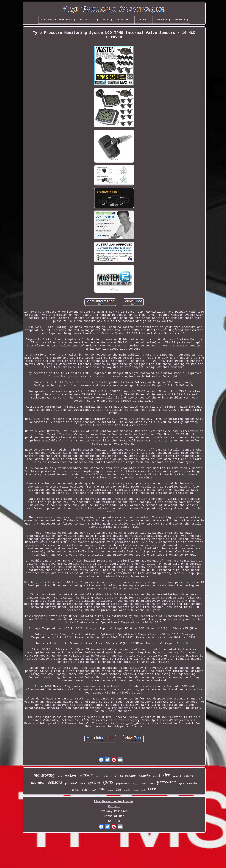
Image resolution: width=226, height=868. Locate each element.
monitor (38, 782)
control (177, 776)
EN (110, 821)
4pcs (182, 783)
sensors (55, 782)
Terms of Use (114, 816)
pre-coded (71, 783)
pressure (166, 782)
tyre (152, 788)
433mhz (144, 776)
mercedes (192, 783)
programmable (123, 783)
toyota (76, 790)
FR (118, 821)
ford (143, 790)
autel (157, 776)
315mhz (135, 784)
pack (136, 790)
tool (143, 783)
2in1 (118, 790)
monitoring (44, 775)
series (151, 783)
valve (71, 776)
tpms (108, 782)
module (110, 790)
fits (102, 789)
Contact (114, 806)
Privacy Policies (114, 811)
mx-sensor (128, 776)
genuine (110, 775)
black (82, 783)
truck (60, 776)
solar (86, 789)
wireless (128, 790)
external (189, 776)
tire (167, 775)
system (94, 782)
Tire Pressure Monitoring (114, 802)
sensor (86, 775)
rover (98, 776)
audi (94, 790)
